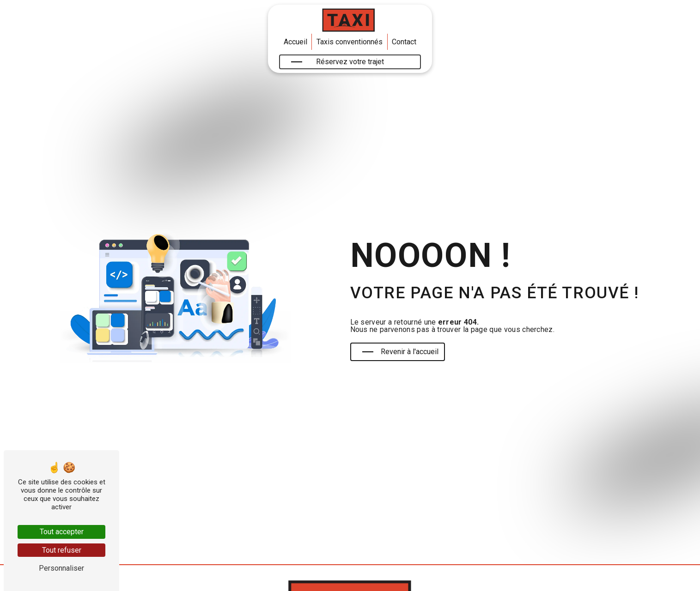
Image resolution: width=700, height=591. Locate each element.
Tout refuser (62, 550)
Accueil (295, 42)
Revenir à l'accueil (400, 352)
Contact (404, 42)
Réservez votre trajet (338, 62)
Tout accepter (62, 532)
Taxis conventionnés (350, 42)
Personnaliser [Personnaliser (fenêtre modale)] (61, 568)
